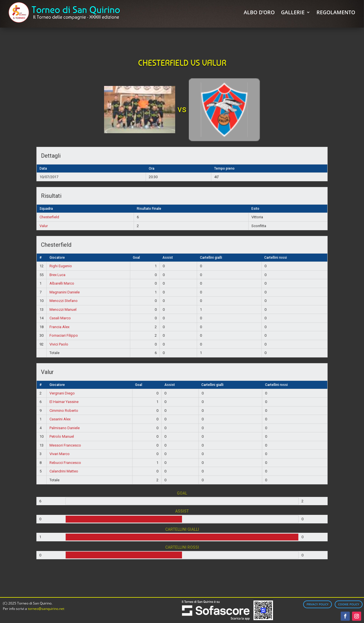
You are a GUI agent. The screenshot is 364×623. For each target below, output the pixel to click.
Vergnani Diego (62, 393)
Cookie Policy (349, 604)
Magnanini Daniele (65, 292)
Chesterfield (49, 217)
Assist (168, 258)
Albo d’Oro (259, 12)
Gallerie (293, 12)
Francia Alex (59, 327)
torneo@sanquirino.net (46, 609)
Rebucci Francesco (65, 463)
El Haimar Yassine (64, 402)
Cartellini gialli (211, 258)
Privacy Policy (318, 604)
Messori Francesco (65, 445)
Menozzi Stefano (64, 301)
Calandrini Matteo (64, 471)
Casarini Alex (60, 419)
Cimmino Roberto (64, 411)
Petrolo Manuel (62, 436)
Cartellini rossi (276, 258)
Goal (136, 258)
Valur (44, 226)
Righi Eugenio (61, 266)
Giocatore (57, 258)
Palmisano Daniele (65, 428)
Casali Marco (60, 318)
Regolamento (336, 12)
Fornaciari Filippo (64, 335)
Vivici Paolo (59, 344)
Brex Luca (57, 275)
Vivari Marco (60, 454)
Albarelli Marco (62, 283)
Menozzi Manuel (63, 310)
